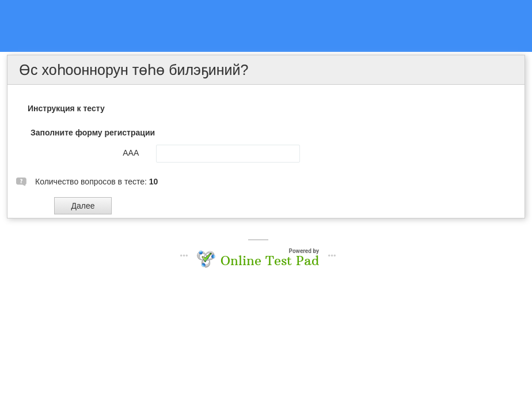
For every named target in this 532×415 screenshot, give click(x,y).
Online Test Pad (270, 261)
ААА (131, 153)
